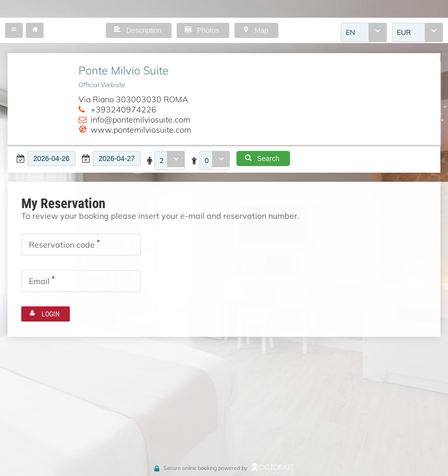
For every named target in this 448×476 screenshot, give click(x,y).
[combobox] (364, 32)
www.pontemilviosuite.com (141, 130)
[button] (14, 30)
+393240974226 (124, 109)
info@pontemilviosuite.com (140, 120)
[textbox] (51, 158)
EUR (404, 32)
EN (350, 32)
